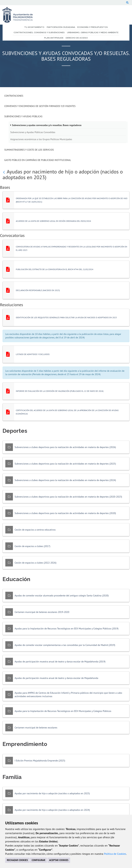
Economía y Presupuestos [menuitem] (93, 27)
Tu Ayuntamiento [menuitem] (34, 27)
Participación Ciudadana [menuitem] (61, 27)
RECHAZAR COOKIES (17, 860)
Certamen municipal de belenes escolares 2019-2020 (42, 612)
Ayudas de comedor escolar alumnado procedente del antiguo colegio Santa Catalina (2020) (62, 596)
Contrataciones (14, 96)
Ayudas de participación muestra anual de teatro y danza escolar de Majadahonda (56, 678)
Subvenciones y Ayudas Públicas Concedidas (33, 132)
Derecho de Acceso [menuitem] (77, 38)
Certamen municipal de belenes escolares (36, 728)
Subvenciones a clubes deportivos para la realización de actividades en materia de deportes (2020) (65, 513)
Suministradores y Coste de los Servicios (29, 150)
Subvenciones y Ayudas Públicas (23, 116)
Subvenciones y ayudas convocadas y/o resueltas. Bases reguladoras (47, 125)
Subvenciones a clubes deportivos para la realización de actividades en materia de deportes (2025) (65, 464)
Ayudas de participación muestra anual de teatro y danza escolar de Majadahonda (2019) (60, 662)
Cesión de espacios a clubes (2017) (32, 546)
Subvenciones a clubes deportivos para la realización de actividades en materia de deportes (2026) (65, 447)
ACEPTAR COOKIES (59, 860)
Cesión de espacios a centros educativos (35, 530)
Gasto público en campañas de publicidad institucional (38, 160)
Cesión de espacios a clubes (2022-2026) (35, 563)
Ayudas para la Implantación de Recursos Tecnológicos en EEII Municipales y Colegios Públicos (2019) (67, 629)
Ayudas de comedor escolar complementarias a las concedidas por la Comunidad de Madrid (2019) (65, 645)
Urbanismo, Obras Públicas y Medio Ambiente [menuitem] (93, 32)
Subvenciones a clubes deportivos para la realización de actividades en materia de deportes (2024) (65, 480)
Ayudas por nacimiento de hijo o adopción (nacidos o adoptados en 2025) (52, 793)
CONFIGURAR (38, 860)
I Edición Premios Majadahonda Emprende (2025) (40, 761)
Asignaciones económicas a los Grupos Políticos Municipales (41, 139)
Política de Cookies (115, 854)
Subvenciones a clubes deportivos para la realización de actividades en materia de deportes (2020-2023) (68, 497)
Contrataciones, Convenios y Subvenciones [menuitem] (39, 32)
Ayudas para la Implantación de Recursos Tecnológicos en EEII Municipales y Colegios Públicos (63, 711)
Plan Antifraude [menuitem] (54, 38)
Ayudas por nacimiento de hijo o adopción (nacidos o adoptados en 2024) (52, 810)
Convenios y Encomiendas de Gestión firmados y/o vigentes (40, 106)
